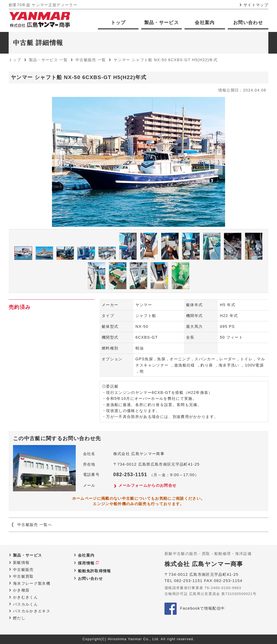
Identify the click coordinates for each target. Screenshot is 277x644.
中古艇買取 (23, 576)
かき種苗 (21, 590)
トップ (118, 23)
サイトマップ (256, 5)
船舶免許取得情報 (95, 571)
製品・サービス (161, 23)
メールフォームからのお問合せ (148, 485)
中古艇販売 (23, 570)
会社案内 (205, 23)
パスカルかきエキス (32, 611)
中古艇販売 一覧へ (35, 525)
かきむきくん (25, 597)
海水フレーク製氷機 (32, 583)
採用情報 (86, 563)
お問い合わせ (248, 23)
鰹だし (19, 618)
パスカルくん (25, 604)
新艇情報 (21, 563)
